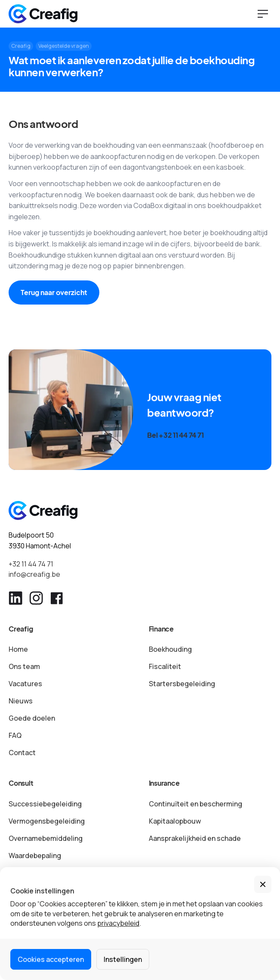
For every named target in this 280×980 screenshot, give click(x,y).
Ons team (24, 666)
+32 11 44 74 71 (31, 564)
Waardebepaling (35, 856)
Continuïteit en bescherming (195, 804)
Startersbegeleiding (182, 684)
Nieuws (21, 701)
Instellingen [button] (123, 959)
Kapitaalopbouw (175, 821)
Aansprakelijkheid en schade (195, 838)
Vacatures (25, 684)
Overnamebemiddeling (46, 838)
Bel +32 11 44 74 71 (175, 438)
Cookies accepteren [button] (51, 959)
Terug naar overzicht (54, 292)
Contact (22, 753)
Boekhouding (170, 649)
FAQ (15, 735)
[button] (263, 884)
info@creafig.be (34, 574)
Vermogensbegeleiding (47, 821)
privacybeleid (118, 923)
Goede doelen (32, 718)
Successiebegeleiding (45, 804)
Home (18, 649)
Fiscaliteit (165, 666)
